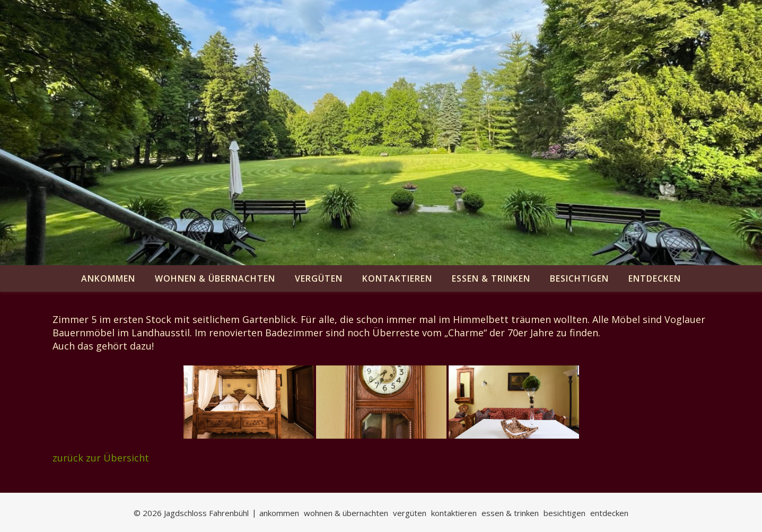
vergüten (319, 278)
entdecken (655, 278)
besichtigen (579, 278)
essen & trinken (491, 278)
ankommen (108, 278)
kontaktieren (397, 278)
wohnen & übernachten (215, 278)
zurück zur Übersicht (101, 458)
